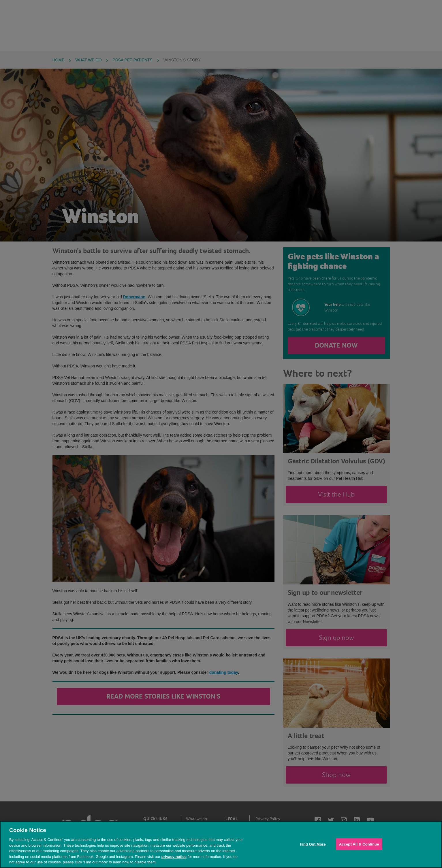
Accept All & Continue (359, 844)
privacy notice (174, 857)
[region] (221, 845)
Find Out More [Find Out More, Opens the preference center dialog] (313, 844)
